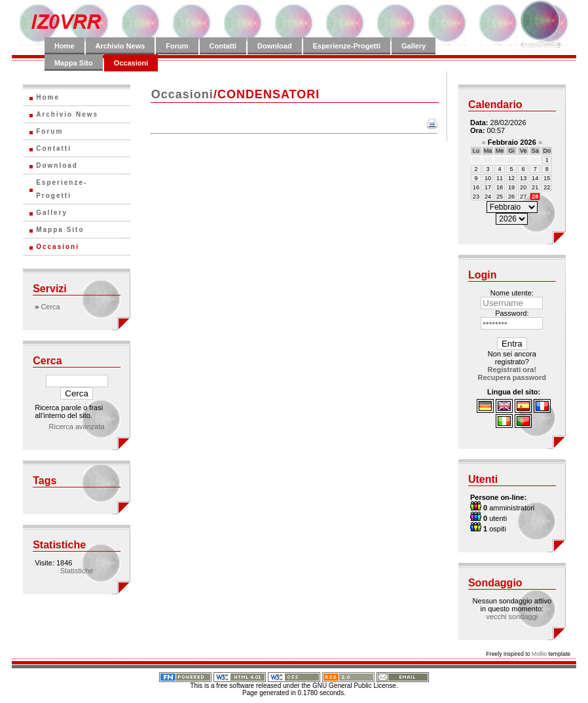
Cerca (50, 307)
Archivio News (120, 46)
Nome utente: (512, 293)
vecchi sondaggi (512, 617)
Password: (512, 313)
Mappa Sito (74, 63)
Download (275, 46)
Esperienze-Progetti (347, 46)
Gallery (413, 46)
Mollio (539, 654)
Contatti (223, 46)
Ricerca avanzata (77, 427)
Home (64, 46)
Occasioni (131, 63)
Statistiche (77, 571)
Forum (177, 46)
